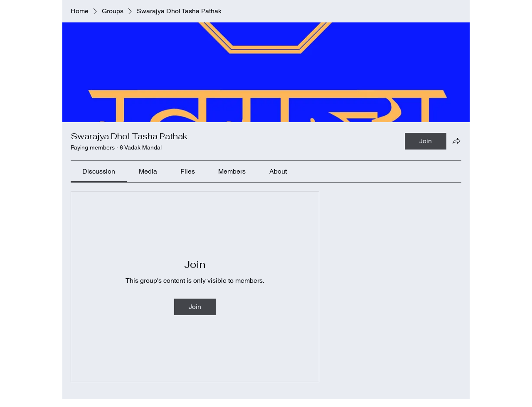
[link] (99, 171)
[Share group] (456, 141)
